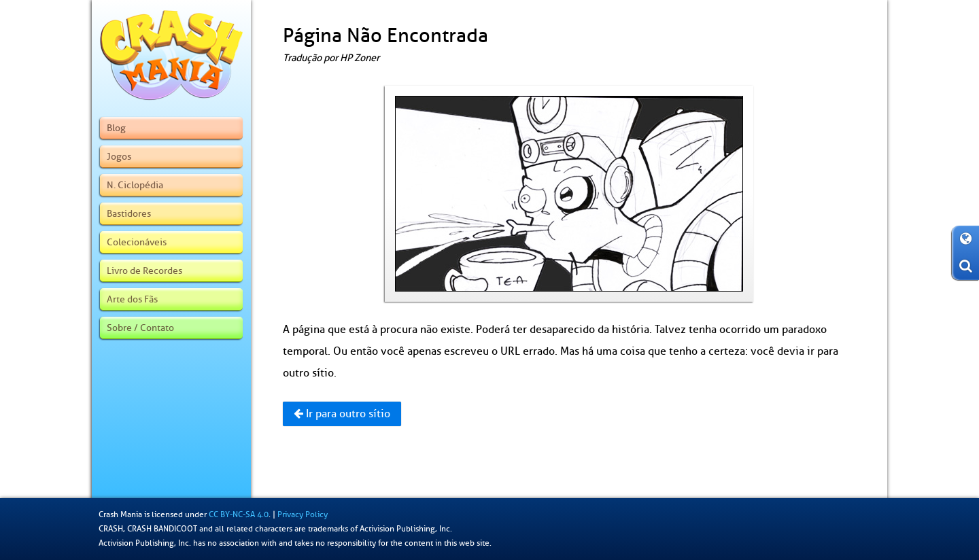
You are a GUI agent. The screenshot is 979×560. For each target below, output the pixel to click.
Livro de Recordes (144, 270)
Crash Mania (120, 514)
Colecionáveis (137, 242)
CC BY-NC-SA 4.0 (239, 514)
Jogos (119, 156)
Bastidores (129, 213)
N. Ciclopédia (135, 185)
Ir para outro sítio (342, 414)
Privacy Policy (303, 514)
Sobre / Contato (140, 328)
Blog (116, 128)
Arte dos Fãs (132, 299)
